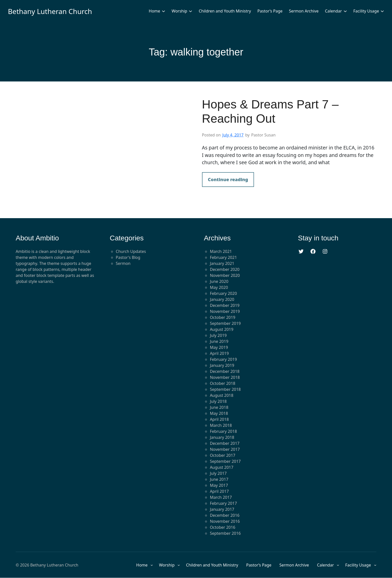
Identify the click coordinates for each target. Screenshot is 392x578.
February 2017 (223, 503)
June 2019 (219, 341)
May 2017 (219, 485)
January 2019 (222, 365)
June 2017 (219, 479)
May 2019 (219, 347)
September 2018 (225, 389)
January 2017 (222, 509)
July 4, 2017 (233, 135)
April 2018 (219, 419)
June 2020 (219, 281)
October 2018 (222, 383)
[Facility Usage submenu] (382, 11)
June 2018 (219, 407)
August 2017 (221, 467)
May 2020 (219, 287)
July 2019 (218, 335)
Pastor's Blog (128, 257)
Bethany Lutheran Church (50, 11)
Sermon (123, 263)
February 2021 (223, 257)
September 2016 (225, 533)
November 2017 (225, 449)
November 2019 (225, 311)
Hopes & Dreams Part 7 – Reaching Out (270, 112)
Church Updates (131, 251)
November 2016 (225, 521)
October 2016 (222, 527)
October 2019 (222, 317)
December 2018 (225, 371)
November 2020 (225, 275)
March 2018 (221, 425)
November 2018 (225, 377)
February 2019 (223, 359)
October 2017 (222, 455)
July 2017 (218, 473)
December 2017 (225, 443)
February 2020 (223, 293)
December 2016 (225, 515)
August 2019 (221, 329)
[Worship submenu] (190, 11)
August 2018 (221, 395)
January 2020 (222, 299)
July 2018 (218, 401)
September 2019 (225, 323)
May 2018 (219, 413)
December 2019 (225, 305)
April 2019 (219, 353)
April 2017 (219, 491)
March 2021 (221, 251)
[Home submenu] (163, 11)
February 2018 (223, 431)
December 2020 (225, 269)
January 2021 (222, 263)
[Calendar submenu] (345, 11)
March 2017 (221, 497)
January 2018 (222, 437)
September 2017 (225, 461)
